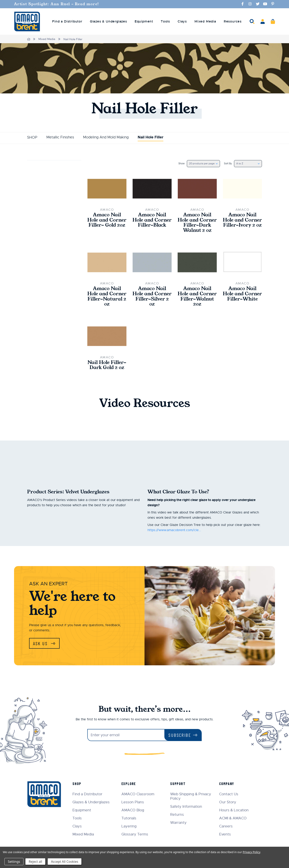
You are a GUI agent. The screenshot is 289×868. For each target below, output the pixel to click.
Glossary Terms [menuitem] (135, 834)
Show (181, 163)
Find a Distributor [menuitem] (67, 21)
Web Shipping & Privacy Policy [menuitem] (191, 796)
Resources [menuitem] (233, 21)
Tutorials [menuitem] (129, 818)
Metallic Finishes (60, 137)
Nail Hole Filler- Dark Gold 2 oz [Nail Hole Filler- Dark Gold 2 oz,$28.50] (107, 366)
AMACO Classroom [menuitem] (138, 794)
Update (38, 189)
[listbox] (203, 164)
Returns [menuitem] (177, 815)
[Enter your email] (126, 735)
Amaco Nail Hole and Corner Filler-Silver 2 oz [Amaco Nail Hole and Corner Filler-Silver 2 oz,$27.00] (152, 297)
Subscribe (180, 735)
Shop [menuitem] (78, 784)
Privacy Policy (251, 852)
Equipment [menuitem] (144, 21)
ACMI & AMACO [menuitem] (233, 818)
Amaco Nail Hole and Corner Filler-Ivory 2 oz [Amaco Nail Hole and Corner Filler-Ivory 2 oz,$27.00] (242, 220)
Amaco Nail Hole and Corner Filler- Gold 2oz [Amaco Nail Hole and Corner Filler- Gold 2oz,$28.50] (107, 220)
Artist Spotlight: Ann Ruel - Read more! (57, 4)
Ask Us (41, 644)
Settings (14, 862)
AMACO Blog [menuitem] (133, 810)
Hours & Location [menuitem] (234, 810)
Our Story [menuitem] (228, 802)
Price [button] (54, 166)
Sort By (228, 163)
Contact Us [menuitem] (229, 794)
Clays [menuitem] (182, 21)
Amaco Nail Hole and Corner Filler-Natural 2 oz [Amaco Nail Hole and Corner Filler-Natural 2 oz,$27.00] (107, 297)
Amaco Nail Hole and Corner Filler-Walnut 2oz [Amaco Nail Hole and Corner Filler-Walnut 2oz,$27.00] (197, 297)
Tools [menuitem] (165, 21)
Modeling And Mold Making (106, 137)
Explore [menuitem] (129, 784)
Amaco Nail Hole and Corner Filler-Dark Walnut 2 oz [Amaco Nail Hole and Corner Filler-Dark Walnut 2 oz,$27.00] (197, 223)
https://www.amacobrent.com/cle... (174, 531)
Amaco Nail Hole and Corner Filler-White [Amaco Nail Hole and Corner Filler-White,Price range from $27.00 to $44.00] (242, 294)
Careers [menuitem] (226, 826)
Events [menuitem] (225, 834)
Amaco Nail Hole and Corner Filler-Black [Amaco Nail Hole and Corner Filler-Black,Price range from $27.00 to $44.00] (152, 220)
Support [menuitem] (178, 784)
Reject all (35, 862)
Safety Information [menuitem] (187, 807)
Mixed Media (47, 39)
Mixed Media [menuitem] (205, 21)
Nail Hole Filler (151, 137)
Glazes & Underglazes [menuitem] (108, 21)
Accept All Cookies (65, 862)
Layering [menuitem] (130, 826)
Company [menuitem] (227, 784)
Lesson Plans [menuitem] (133, 802)
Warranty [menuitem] (179, 823)
